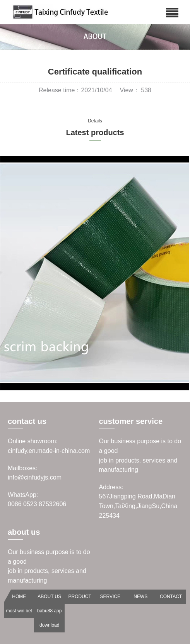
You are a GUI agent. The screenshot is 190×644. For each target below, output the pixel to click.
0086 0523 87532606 (37, 504)
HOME (19, 597)
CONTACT (171, 597)
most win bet (19, 611)
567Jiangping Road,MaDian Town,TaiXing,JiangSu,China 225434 (138, 506)
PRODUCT (80, 597)
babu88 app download (49, 618)
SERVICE (110, 597)
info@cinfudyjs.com (35, 477)
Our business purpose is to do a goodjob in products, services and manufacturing (140, 455)
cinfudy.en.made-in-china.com (49, 451)
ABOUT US (49, 597)
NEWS (140, 597)
